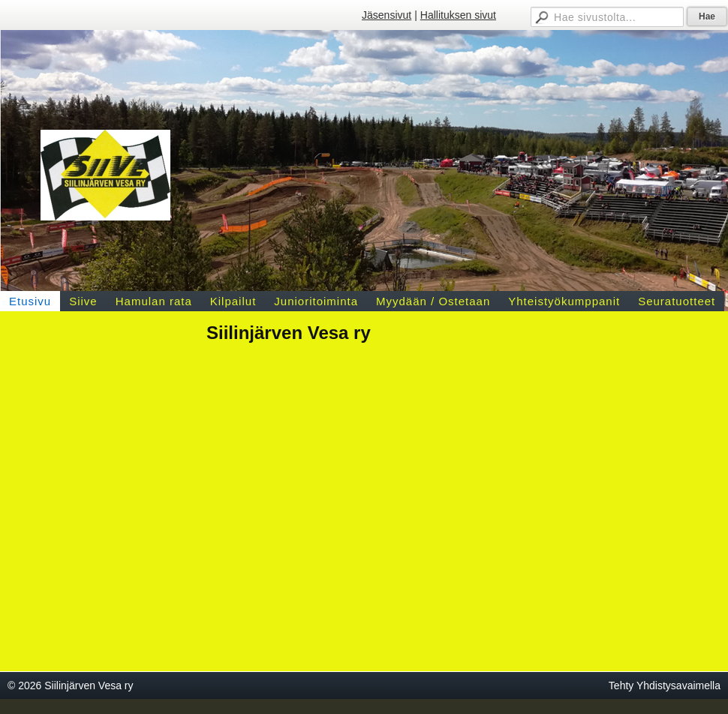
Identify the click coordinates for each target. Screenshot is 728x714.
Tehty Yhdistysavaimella (665, 685)
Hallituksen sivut (458, 15)
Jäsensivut (387, 15)
